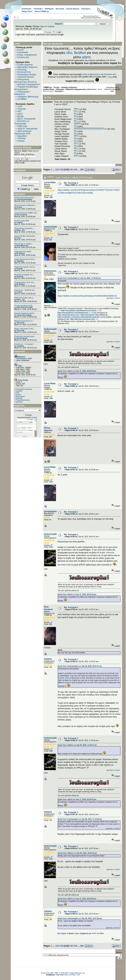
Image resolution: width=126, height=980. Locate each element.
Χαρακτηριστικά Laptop (23, 252)
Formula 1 (59, 91)
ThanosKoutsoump (23, 400)
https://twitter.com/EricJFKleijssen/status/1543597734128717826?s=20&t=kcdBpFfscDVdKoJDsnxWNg (89, 191)
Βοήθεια (80, 53)
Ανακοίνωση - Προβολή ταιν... (25, 290)
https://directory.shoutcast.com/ (83, 319)
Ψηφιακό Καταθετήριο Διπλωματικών (26, 88)
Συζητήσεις (86, 9)
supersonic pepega (24, 315)
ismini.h (19, 395)
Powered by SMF (47, 973)
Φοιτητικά (60, 9)
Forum (21, 50)
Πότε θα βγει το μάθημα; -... (24, 244)
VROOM (21, 138)
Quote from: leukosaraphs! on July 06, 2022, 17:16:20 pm (80, 819)
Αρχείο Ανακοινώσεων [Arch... (25, 259)
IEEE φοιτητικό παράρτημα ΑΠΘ (23, 132)
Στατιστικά (20, 351)
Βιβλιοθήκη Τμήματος (27, 67)
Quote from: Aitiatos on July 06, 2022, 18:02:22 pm (77, 853)
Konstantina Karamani (24, 389)
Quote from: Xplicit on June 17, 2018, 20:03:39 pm (77, 371)
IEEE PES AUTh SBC (25, 307)
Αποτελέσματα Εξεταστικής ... (25, 198)
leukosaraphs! (51, 329)
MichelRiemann (22, 246)
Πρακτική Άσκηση (26, 77)
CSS (78, 975)
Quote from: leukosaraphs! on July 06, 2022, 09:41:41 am (80, 666)
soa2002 (19, 391)
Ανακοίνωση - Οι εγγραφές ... (25, 344)
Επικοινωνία (23, 57)
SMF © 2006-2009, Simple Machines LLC (70, 973)
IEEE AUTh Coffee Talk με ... (25, 298)
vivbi (18, 393)
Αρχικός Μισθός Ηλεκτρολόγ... (25, 236)
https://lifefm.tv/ (101, 315)
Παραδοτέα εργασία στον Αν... (25, 267)
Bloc (67, 975)
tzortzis (50, 91)
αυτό (94, 933)
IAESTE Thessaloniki (27, 129)
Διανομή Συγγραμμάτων (29, 84)
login (42, 26)
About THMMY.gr (42, 11)
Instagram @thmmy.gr (28, 97)
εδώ (69, 53)
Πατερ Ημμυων (48, 429)
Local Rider (50, 182)
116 (75, 169)
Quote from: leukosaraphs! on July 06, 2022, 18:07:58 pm (80, 918)
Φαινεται (110, 553)
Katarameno (50, 271)
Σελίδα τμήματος (25, 65)
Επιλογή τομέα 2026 (22, 221)
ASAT (20, 114)
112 (57, 169)
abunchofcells (22, 338)
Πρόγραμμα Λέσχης (27, 74)
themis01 (19, 398)
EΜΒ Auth (22, 126)
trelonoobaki (51, 227)
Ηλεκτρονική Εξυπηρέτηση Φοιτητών (26, 81)
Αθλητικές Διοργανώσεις (76, 89)
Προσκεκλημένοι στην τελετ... (25, 282)
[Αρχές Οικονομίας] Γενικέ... (24, 329)
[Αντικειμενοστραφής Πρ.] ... (24, 275)
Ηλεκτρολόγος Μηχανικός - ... (25, 228)
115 (71, 169)
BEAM (20, 116)
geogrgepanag (52, 511)
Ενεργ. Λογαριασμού (27, 55)
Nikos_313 (20, 230)
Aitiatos (48, 659)
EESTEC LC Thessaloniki (22, 122)
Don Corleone (22, 215)
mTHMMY (22, 99)
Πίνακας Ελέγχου (23, 147)
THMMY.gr (47, 87)
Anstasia (20, 276)
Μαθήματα (49, 9)
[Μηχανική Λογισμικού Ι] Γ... (24, 321)
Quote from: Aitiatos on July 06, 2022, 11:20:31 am (77, 745)
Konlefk (19, 269)
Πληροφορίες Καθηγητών (22, 93)
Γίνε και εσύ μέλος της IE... (24, 306)
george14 (19, 402)
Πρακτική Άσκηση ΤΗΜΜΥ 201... (26, 213)
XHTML (73, 975)
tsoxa (19, 238)
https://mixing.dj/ (87, 315)
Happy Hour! (27, 11)
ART (19, 111)
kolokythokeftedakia (24, 199)
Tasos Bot (20, 323)
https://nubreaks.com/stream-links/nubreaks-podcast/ (79, 317)
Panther (21, 141)
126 (82, 169)
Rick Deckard (48, 608)
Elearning (22, 70)
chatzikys (20, 261)
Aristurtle (21, 109)
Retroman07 (20, 396)
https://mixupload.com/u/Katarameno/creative (79, 311)
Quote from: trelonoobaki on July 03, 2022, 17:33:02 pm (79, 278)
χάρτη (86, 57)
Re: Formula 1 (71, 183)
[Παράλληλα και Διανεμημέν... (25, 336)
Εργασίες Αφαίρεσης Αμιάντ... (25, 313)
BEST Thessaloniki (26, 119)
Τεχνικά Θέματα (73, 9)
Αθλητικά (60, 89)
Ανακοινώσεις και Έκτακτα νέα (102, 74)
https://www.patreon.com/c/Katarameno (73, 313)
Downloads (26, 9)
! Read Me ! (38, 9)
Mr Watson (21, 253)
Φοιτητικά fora (24, 72)
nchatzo (20, 222)
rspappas (20, 346)
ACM (20, 106)
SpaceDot (22, 136)
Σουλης (19, 207)
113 (61, 169)
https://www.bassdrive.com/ (68, 315)
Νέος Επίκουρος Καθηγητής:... (25, 205)
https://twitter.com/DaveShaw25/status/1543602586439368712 (87, 296)
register (51, 26)
